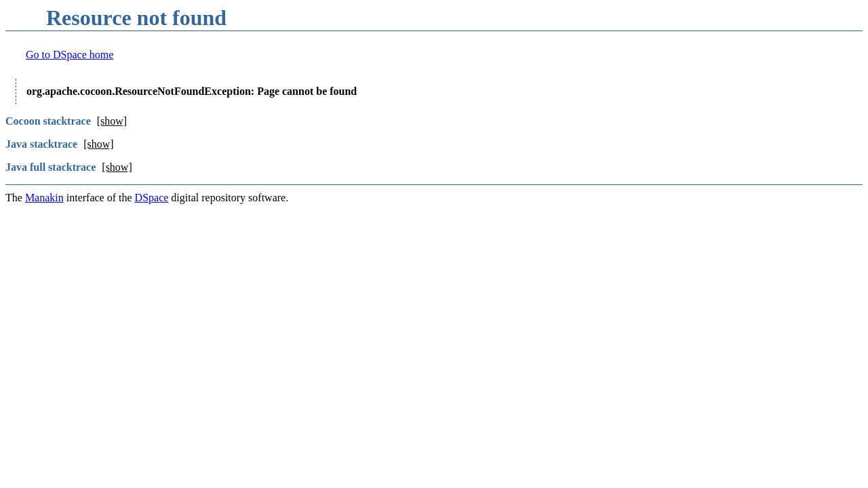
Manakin (44, 198)
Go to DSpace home (70, 55)
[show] (112, 121)
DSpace (152, 198)
